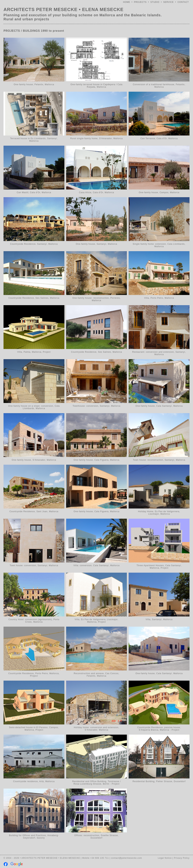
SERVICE (169, 2)
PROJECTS (140, 2)
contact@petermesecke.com (127, 858)
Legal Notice (165, 858)
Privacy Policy (182, 858)
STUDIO (155, 2)
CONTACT (183, 2)
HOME (127, 2)
